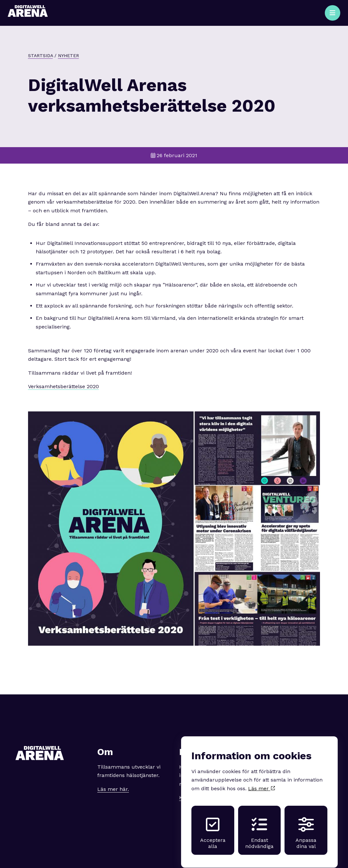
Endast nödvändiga (259, 827)
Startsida (40, 56)
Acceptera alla (213, 827)
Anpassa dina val (306, 827)
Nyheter (68, 56)
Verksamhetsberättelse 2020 (63, 386)
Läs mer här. (113, 789)
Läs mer (261, 783)
